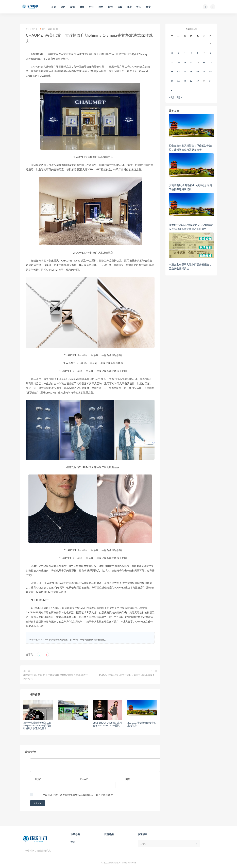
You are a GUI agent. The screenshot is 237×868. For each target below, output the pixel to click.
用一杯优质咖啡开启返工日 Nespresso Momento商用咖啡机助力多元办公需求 (37, 725)
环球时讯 (32, 29)
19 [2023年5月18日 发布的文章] (191, 72)
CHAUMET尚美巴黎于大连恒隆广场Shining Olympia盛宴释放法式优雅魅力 (73, 640)
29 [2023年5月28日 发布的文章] (210, 81)
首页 (73, 842)
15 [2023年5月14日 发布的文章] (210, 62)
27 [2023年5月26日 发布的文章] (198, 81)
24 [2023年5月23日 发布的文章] (178, 81)
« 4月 (172, 97)
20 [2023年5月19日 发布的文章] (198, 72)
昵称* (38, 779)
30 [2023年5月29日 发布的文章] (172, 91)
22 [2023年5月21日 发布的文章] (210, 72)
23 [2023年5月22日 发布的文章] (172, 81)
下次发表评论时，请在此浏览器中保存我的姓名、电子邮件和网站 (77, 795)
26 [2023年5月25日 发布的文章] (191, 81)
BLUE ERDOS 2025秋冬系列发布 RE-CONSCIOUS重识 (107, 724)
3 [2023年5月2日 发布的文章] (179, 53)
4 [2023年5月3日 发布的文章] (185, 53)
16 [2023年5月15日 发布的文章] (172, 72)
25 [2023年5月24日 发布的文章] (185, 81)
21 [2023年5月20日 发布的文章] (204, 72)
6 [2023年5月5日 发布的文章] (198, 53)
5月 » (179, 97)
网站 (128, 779)
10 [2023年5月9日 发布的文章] (178, 62)
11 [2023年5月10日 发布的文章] (185, 62)
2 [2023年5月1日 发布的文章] (172, 53)
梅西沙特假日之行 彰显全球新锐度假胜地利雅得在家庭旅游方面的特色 (56, 677)
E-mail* (84, 779)
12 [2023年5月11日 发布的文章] (191, 62)
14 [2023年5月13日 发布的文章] (204, 62)
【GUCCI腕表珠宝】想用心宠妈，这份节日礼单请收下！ (128, 675)
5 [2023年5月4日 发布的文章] (191, 53)
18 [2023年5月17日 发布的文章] (185, 72)
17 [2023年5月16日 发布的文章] (178, 72)
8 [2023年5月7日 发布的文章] (210, 53)
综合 (43, 29)
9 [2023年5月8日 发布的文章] (172, 62)
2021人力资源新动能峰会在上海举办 (142, 724)
